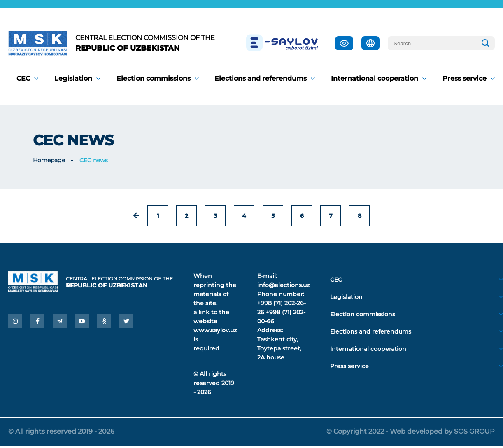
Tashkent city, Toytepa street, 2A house (279, 348)
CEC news (94, 160)
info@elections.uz (283, 285)
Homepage (49, 160)
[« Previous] (136, 216)
